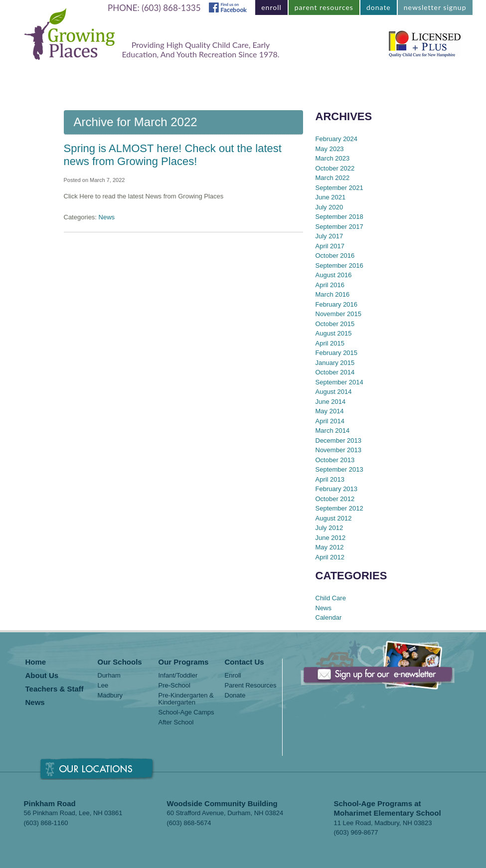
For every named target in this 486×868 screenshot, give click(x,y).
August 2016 (334, 275)
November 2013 (339, 450)
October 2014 (335, 372)
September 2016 (339, 265)
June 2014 (331, 402)
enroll (271, 7)
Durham (109, 676)
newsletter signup (435, 7)
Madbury (110, 695)
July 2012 (329, 528)
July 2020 (329, 207)
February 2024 (337, 139)
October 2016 (335, 256)
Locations (108, 83)
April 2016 (330, 285)
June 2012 (331, 538)
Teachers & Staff (306, 83)
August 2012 (334, 518)
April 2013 (330, 479)
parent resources (324, 7)
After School (176, 722)
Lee (103, 686)
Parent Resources (251, 686)
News (367, 83)
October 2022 (335, 168)
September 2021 (339, 188)
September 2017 (339, 227)
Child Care (331, 598)
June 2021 (331, 197)
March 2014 (333, 431)
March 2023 (333, 158)
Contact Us (418, 83)
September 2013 (339, 469)
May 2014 (330, 411)
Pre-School (174, 686)
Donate (235, 695)
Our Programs (173, 83)
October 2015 (335, 324)
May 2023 (330, 149)
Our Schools (120, 662)
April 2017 (330, 246)
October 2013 (335, 460)
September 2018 (339, 217)
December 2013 (339, 440)
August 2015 (334, 333)
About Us (237, 83)
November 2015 (339, 314)
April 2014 (330, 421)
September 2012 (339, 508)
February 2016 (337, 304)
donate (379, 7)
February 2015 (337, 353)
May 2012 (330, 547)
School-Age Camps (186, 712)
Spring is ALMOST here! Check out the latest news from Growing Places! (173, 155)
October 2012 (335, 499)
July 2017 (329, 236)
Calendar (329, 617)
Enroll (233, 676)
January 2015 (335, 363)
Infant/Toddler (178, 676)
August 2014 (334, 392)
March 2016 (333, 294)
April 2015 (330, 343)
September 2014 (339, 382)
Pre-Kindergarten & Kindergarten (186, 699)
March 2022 (333, 178)
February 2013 (337, 489)
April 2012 (330, 557)
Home (58, 83)
